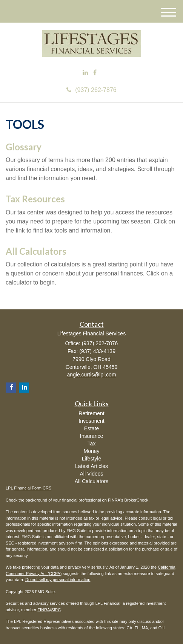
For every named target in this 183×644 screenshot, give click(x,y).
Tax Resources (35, 199)
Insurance (91, 436)
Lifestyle (91, 459)
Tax (92, 444)
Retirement (91, 413)
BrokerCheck (137, 500)
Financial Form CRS (33, 488)
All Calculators (36, 251)
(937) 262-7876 (91, 90)
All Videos (91, 474)
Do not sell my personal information (58, 580)
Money (91, 451)
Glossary (24, 147)
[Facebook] (95, 73)
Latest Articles (91, 466)
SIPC (56, 610)
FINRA (44, 610)
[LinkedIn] (85, 73)
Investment (91, 421)
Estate (92, 428)
